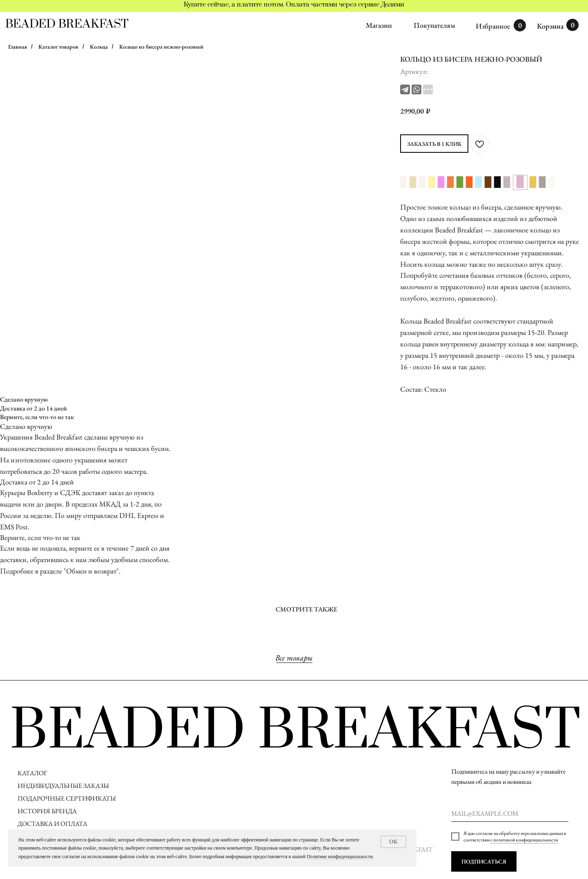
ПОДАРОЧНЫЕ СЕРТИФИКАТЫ (67, 798)
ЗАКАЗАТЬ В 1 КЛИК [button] (434, 144)
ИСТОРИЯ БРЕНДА (47, 811)
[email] (510, 814)
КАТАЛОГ (32, 773)
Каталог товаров (58, 47)
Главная (18, 47)
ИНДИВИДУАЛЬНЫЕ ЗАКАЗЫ (63, 786)
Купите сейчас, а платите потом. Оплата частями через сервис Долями (294, 4)
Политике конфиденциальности (340, 857)
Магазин (379, 25)
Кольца (99, 47)
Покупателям (434, 25)
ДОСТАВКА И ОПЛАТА (53, 824)
